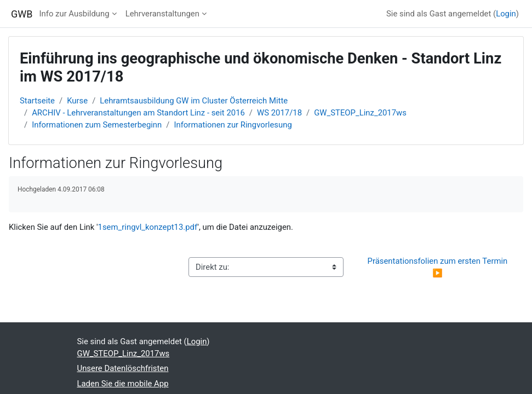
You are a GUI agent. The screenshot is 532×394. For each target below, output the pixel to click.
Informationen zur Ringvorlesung (233, 125)
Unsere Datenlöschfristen (123, 368)
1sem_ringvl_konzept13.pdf (148, 227)
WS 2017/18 (279, 113)
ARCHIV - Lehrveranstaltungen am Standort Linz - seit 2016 (138, 113)
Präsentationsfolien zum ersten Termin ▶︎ (439, 267)
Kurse (77, 101)
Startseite (37, 101)
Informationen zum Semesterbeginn (97, 125)
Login (506, 14)
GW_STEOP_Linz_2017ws (360, 113)
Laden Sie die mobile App (123, 384)
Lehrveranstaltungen (162, 14)
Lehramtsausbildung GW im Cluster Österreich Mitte (194, 101)
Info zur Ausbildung (74, 14)
